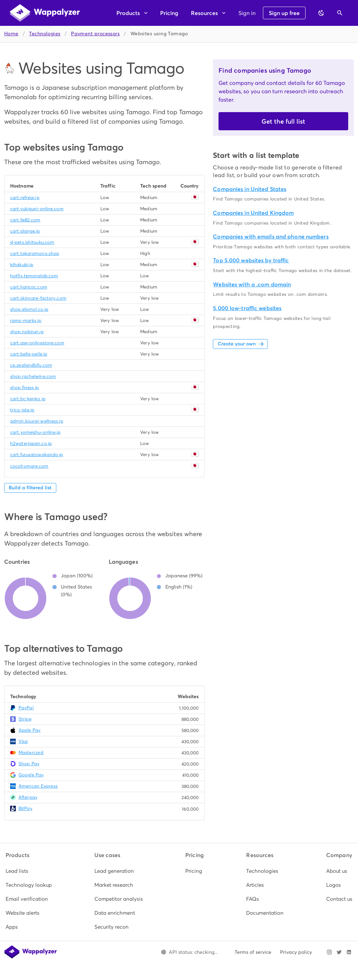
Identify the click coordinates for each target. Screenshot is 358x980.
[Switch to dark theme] (321, 13)
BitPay (26, 808)
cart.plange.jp (25, 231)
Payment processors (95, 34)
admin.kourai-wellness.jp (37, 421)
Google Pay (31, 775)
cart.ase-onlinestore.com (37, 343)
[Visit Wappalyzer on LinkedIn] (349, 952)
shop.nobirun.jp (27, 332)
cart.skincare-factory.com (38, 298)
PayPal (26, 708)
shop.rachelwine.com (33, 376)
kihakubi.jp (22, 265)
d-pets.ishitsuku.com (32, 242)
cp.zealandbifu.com (31, 365)
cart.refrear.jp (25, 198)
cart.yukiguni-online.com (37, 209)
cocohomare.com (29, 466)
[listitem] (29, 871)
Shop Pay (29, 764)
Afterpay (28, 797)
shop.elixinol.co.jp (29, 309)
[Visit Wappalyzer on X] (339, 952)
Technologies (45, 34)
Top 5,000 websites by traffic (251, 260)
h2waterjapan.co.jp (31, 443)
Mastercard (31, 752)
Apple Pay (30, 730)
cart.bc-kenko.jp (28, 399)
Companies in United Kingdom (253, 213)
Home (11, 34)
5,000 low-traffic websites (247, 308)
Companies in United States (250, 189)
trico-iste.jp (22, 410)
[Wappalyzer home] (45, 13)
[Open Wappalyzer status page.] (189, 952)
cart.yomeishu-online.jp (35, 432)
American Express (38, 786)
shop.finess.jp (25, 387)
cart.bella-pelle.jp (29, 354)
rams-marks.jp (26, 320)
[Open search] (340, 13)
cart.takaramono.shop (35, 253)
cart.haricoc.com (29, 287)
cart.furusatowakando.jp (37, 455)
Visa (23, 741)
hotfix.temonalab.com (34, 276)
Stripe (25, 719)
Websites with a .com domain (252, 284)
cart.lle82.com (25, 220)
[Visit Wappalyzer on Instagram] (329, 952)
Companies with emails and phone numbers (271, 237)
